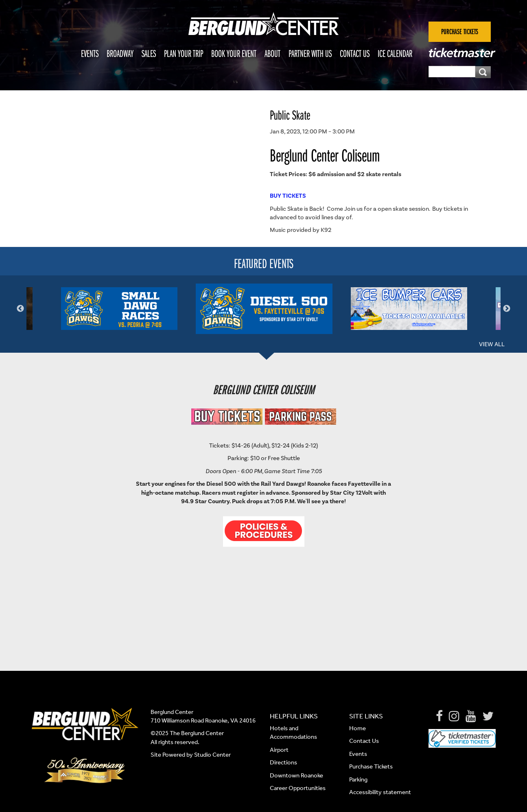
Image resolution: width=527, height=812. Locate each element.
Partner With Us (310, 53)
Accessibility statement (380, 792)
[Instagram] (454, 716)
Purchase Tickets (371, 766)
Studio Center (212, 755)
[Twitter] (488, 716)
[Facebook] (439, 716)
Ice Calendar (395, 53)
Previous (20, 309)
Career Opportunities (298, 788)
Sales (149, 53)
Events (90, 53)
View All (492, 344)
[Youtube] (471, 716)
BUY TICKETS (288, 196)
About (272, 53)
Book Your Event (234, 53)
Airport (279, 750)
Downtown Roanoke (296, 775)
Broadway (120, 53)
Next (507, 309)
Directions (284, 762)
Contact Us (355, 53)
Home (358, 728)
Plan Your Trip (184, 53)
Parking (358, 779)
